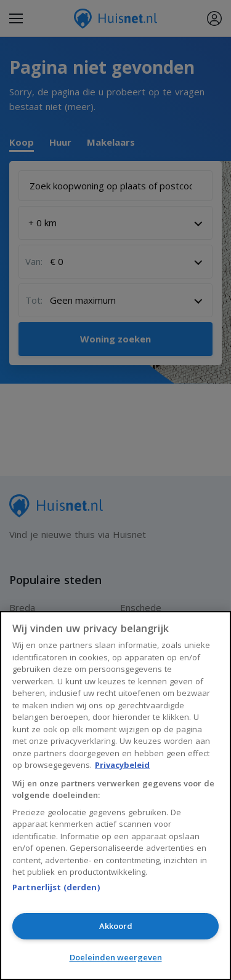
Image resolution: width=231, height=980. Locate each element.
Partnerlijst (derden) (56, 887)
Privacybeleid (122, 765)
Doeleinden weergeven (116, 957)
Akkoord (116, 926)
